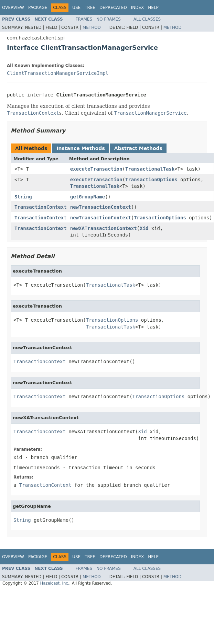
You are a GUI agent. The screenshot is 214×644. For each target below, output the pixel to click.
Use (76, 8)
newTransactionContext (101, 207)
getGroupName (88, 197)
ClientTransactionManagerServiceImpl (58, 73)
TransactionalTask (150, 169)
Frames (84, 19)
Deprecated (113, 8)
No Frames (109, 19)
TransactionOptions (151, 180)
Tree (90, 8)
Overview (13, 8)
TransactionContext (41, 207)
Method (92, 27)
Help (153, 8)
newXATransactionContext (104, 228)
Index (138, 8)
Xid (144, 228)
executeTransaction (96, 169)
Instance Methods (81, 148)
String (23, 197)
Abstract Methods (138, 148)
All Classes (147, 19)
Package (38, 8)
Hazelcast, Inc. (55, 583)
